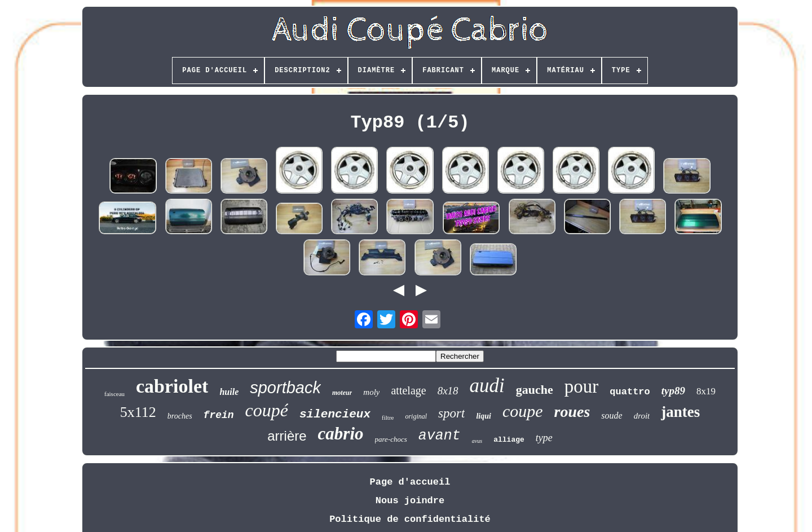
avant (440, 436)
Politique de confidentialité (410, 519)
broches (180, 416)
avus (477, 441)
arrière (287, 436)
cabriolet (172, 386)
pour (582, 386)
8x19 (706, 391)
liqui (483, 416)
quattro (630, 392)
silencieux (335, 414)
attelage (408, 390)
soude (612, 416)
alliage (509, 440)
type (544, 438)
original (416, 416)
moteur (342, 393)
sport (451, 413)
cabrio (341, 434)
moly (371, 392)
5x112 (138, 412)
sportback (285, 388)
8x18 (448, 391)
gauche (535, 390)
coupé (267, 410)
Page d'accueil (410, 482)
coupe (523, 411)
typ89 (673, 391)
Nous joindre (410, 501)
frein (219, 415)
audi (487, 386)
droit (642, 416)
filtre (388, 417)
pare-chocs (391, 439)
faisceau (114, 394)
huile (229, 392)
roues (572, 412)
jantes (680, 412)
